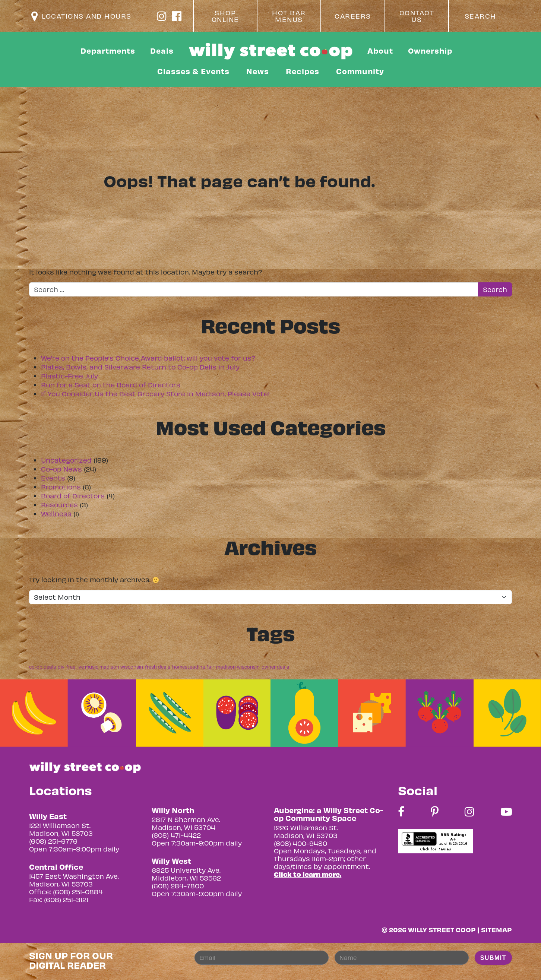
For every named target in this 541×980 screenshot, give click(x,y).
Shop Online (225, 16)
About (380, 50)
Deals (162, 50)
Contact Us (417, 16)
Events (53, 478)
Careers (353, 16)
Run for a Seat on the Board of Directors (111, 385)
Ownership (430, 50)
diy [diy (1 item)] (61, 667)
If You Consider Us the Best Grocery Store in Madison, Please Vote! (155, 394)
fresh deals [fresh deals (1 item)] (158, 667)
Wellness (56, 513)
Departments (108, 50)
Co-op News (61, 469)
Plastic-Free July (69, 376)
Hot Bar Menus (289, 16)
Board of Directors (73, 496)
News (258, 71)
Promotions (61, 487)
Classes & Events (193, 71)
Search (480, 16)
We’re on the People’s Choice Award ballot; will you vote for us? (148, 358)
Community (360, 71)
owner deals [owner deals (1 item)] (275, 667)
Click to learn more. (308, 874)
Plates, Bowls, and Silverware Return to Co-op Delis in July (140, 367)
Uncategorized (66, 460)
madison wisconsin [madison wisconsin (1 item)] (238, 667)
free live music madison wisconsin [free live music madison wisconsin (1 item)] (105, 667)
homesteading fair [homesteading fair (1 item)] (193, 667)
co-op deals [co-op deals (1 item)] (42, 667)
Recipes (303, 71)
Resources (59, 505)
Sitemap (496, 930)
